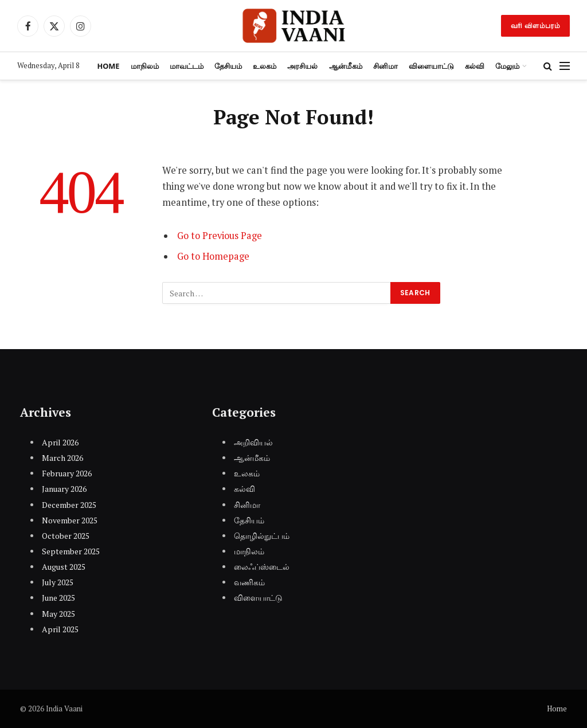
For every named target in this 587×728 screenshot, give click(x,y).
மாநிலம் (145, 66)
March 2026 (62, 458)
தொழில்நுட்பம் (262, 536)
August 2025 (64, 567)
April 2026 (60, 442)
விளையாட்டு (431, 66)
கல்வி (475, 66)
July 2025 (58, 582)
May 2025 (58, 614)
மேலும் (507, 66)
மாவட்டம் (187, 66)
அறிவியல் (253, 442)
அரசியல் (302, 66)
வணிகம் (249, 582)
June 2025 (58, 598)
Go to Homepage (214, 256)
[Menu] (565, 66)
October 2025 (66, 536)
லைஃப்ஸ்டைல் (262, 567)
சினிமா (386, 66)
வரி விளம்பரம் (535, 26)
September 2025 (71, 551)
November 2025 (70, 520)
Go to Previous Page (220, 236)
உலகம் (265, 66)
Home (108, 66)
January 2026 (64, 489)
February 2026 (67, 473)
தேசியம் (228, 66)
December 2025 (69, 505)
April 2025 (60, 629)
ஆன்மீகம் (346, 66)
